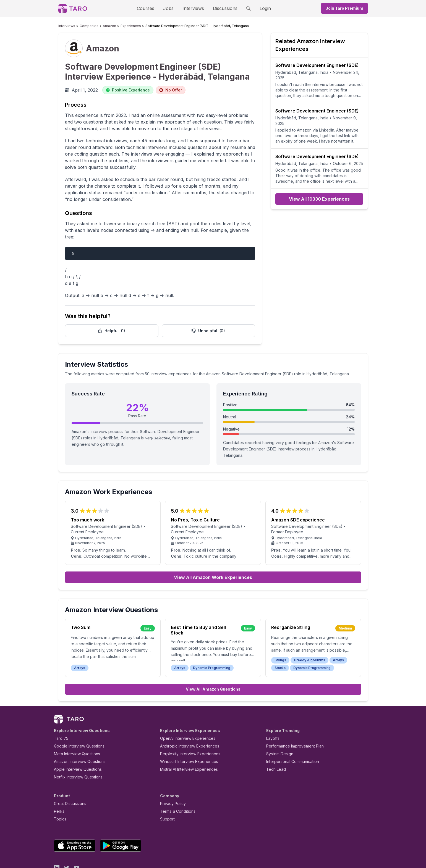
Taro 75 (60, 713)
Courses (150, 8)
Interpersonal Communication (289, 736)
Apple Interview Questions (75, 744)
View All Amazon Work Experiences (213, 552)
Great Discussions (68, 778)
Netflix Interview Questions (75, 751)
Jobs (170, 8)
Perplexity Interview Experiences (186, 728)
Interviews (192, 8)
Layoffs (272, 713)
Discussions (221, 8)
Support (166, 793)
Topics (59, 793)
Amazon (101, 26)
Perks (58, 786)
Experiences (119, 26)
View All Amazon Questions (213, 663)
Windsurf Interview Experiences (185, 736)
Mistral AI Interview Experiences (186, 744)
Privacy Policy (171, 778)
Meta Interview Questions (74, 728)
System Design (278, 728)
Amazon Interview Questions (77, 736)
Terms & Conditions (176, 786)
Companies (84, 26)
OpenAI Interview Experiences (184, 713)
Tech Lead (274, 744)
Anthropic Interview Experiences (186, 720)
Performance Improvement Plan (291, 720)
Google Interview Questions (76, 720)
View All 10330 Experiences (319, 188)
